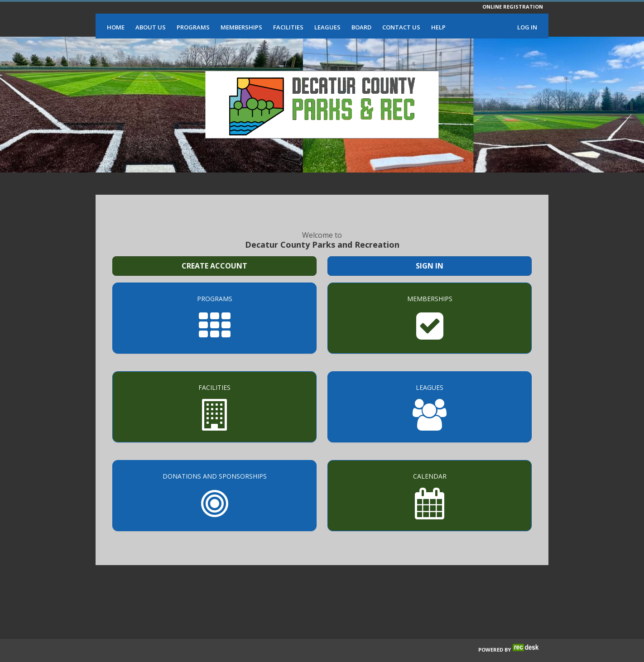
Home (116, 27)
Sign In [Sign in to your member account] (430, 266)
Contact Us (401, 27)
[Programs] (214, 318)
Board (361, 27)
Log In (527, 27)
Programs (193, 27)
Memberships (241, 27)
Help (438, 27)
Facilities (288, 27)
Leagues (327, 27)
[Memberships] (430, 318)
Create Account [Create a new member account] (214, 266)
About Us (151, 27)
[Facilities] (214, 407)
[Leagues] (430, 407)
